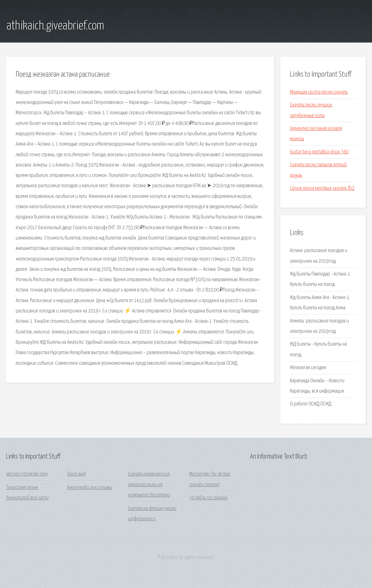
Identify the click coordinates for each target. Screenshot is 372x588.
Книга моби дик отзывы (90, 488)
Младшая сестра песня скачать (319, 92)
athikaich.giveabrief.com (55, 26)
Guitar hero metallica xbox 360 (319, 152)
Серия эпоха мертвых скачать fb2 (322, 188)
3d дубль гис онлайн (208, 498)
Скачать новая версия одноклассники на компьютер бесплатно (149, 485)
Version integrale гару (27, 474)
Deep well (77, 474)
